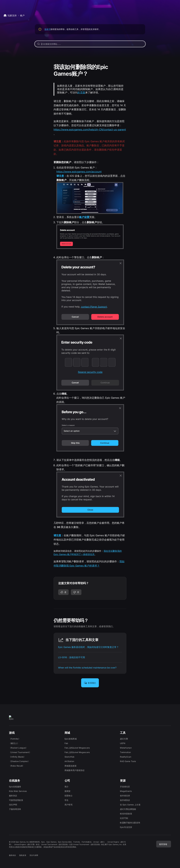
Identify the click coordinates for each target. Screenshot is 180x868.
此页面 (81, 93)
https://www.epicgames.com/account (79, 172)
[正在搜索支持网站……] (90, 44)
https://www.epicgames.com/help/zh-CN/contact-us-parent (90, 130)
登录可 (47, 29)
